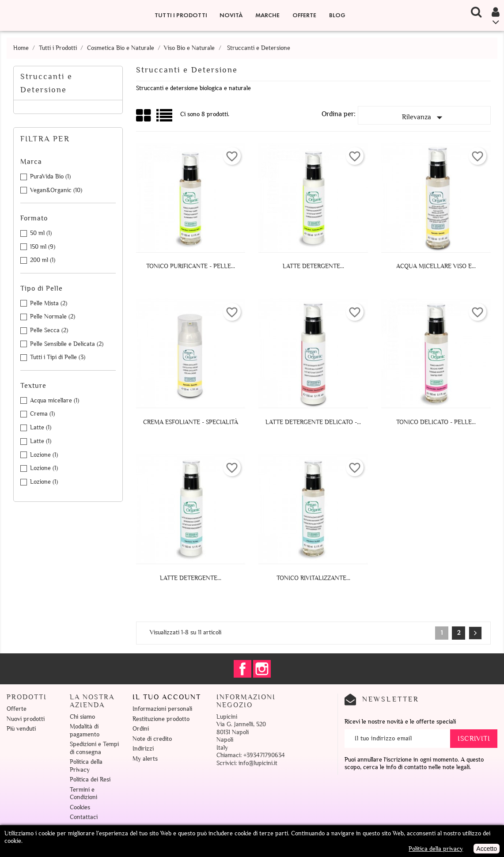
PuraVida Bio (50, 176)
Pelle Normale (53, 317)
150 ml (43, 247)
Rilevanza (424, 118)
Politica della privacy (436, 849)
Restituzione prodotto (161, 719)
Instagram (262, 669)
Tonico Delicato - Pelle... (436, 422)
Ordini (141, 729)
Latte (41, 427)
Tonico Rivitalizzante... (313, 578)
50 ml (41, 233)
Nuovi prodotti (26, 719)
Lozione (44, 455)
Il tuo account (167, 697)
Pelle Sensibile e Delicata (67, 344)
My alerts (145, 759)
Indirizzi (143, 749)
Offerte (304, 15)
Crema (42, 414)
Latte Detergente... (313, 266)
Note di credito (152, 739)
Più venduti (21, 729)
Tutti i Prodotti (181, 15)
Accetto (487, 849)
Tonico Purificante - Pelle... (191, 266)
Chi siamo (82, 717)
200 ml (43, 260)
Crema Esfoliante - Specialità (191, 422)
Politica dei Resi (90, 779)
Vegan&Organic (56, 190)
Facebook (243, 669)
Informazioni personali (162, 709)
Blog (337, 15)
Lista (165, 119)
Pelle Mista (49, 303)
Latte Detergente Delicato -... (313, 422)
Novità (231, 15)
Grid (144, 116)
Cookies (80, 807)
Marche (267, 15)
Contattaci (84, 817)
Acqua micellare (55, 400)
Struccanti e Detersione (46, 83)
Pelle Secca (49, 330)
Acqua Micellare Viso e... (436, 266)
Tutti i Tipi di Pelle (58, 357)
